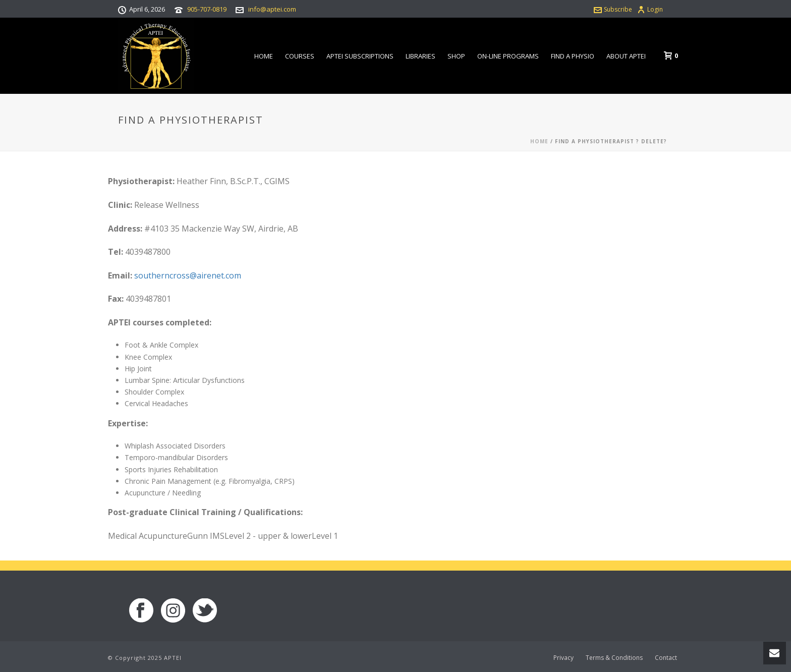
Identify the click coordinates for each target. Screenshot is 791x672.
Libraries (420, 56)
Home (264, 56)
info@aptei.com (272, 9)
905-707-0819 (207, 9)
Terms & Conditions (614, 658)
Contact (666, 658)
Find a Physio (573, 56)
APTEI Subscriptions (360, 56)
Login (650, 9)
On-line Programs (508, 56)
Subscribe (613, 9)
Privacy (563, 658)
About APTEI (626, 56)
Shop (456, 56)
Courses (300, 56)
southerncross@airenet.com (188, 275)
